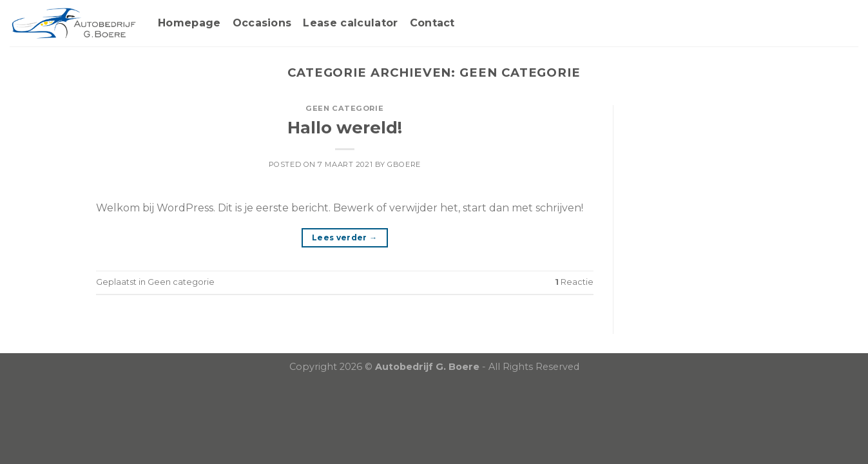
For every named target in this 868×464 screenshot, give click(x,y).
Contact (432, 23)
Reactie (574, 282)
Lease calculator (350, 23)
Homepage (189, 23)
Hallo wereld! (345, 127)
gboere (404, 164)
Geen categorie (344, 108)
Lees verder (345, 237)
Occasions (262, 23)
